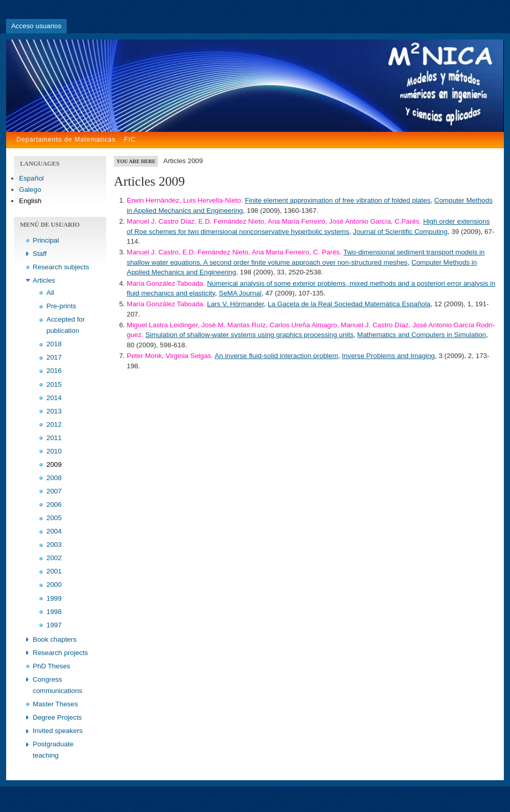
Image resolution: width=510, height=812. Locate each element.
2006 (54, 504)
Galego (30, 190)
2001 (54, 571)
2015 (54, 384)
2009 (54, 464)
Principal (46, 240)
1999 (54, 598)
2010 (54, 451)
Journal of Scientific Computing (400, 232)
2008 (54, 478)
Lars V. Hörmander (235, 304)
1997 (54, 625)
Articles (44, 280)
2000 (54, 585)
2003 (54, 544)
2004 (54, 531)
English (30, 201)
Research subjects (61, 267)
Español (31, 178)
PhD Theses (52, 666)
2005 (54, 518)
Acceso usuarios (36, 26)
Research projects (61, 653)
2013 (54, 411)
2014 (54, 398)
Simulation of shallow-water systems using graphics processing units (249, 335)
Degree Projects (57, 717)
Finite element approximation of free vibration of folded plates (338, 200)
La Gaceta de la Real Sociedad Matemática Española (349, 304)
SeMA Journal (240, 293)
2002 (54, 558)
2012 (54, 424)
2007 (54, 491)
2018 (54, 344)
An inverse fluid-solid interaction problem (276, 356)
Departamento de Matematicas (66, 140)
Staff (40, 254)
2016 (54, 371)
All (51, 293)
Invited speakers (58, 731)
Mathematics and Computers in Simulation (421, 335)
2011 (54, 438)
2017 (54, 357)
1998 (54, 612)
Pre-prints (62, 306)
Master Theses (55, 704)
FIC (130, 140)
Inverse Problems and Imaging (388, 356)
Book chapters (55, 639)
